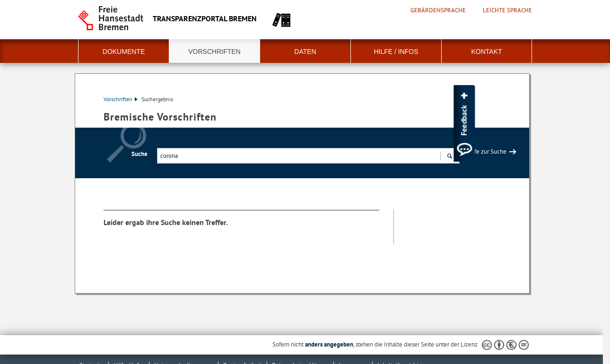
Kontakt (486, 52)
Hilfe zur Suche (487, 152)
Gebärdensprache (438, 10)
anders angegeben (329, 344)
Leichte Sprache (507, 10)
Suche (139, 154)
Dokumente (124, 52)
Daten (305, 52)
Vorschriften (214, 52)
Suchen (449, 157)
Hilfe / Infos (396, 52)
